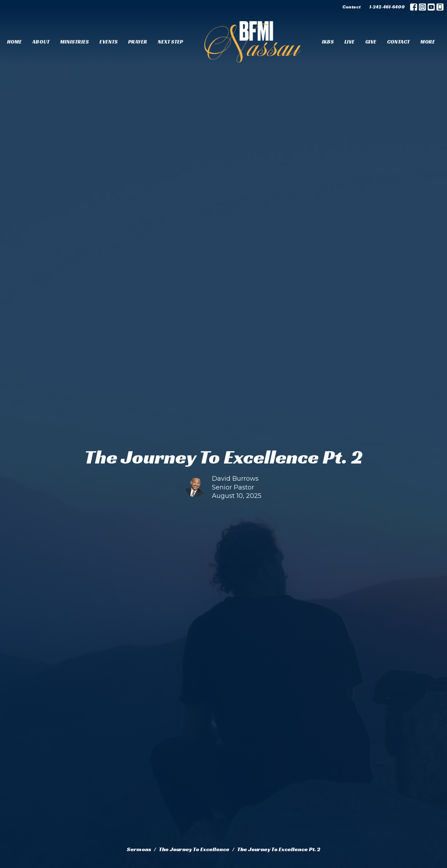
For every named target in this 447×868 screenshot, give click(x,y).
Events (109, 42)
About (41, 42)
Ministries (74, 42)
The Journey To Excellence (194, 849)
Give (371, 42)
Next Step (170, 42)
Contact (351, 7)
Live (349, 42)
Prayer (138, 42)
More (428, 42)
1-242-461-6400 (387, 7)
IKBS (328, 42)
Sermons (139, 849)
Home (14, 42)
